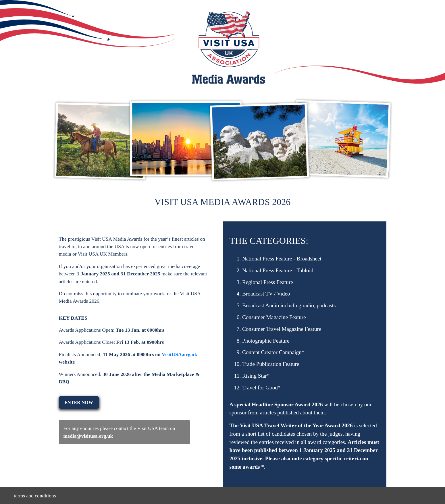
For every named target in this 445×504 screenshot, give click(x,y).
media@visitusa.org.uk (88, 436)
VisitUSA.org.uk (180, 354)
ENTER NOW (79, 402)
